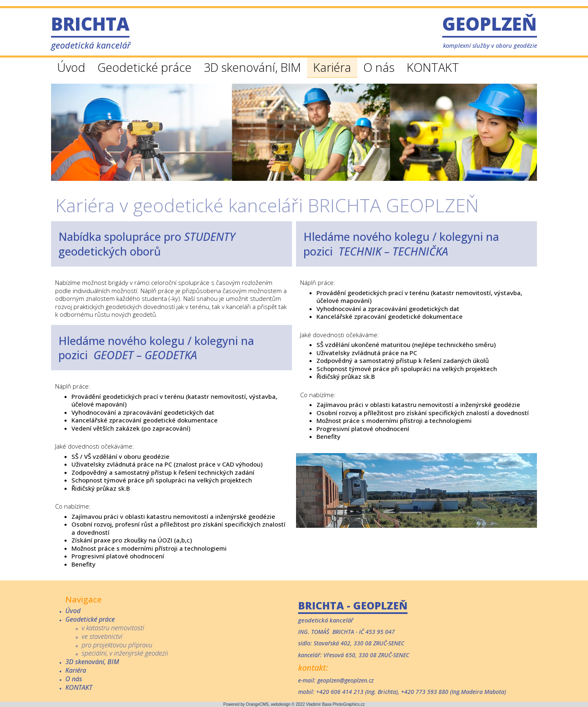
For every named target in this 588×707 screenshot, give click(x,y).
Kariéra (332, 67)
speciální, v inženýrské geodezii (125, 653)
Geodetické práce (145, 67)
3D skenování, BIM (252, 67)
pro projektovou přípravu (117, 645)
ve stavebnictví (102, 636)
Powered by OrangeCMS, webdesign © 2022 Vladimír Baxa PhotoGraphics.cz (294, 704)
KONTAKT (433, 67)
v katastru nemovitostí (113, 628)
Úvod (71, 67)
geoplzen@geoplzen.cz (345, 680)
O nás (379, 67)
